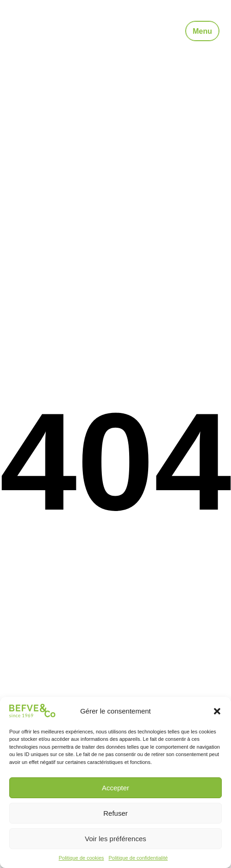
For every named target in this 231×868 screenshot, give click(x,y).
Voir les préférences (115, 839)
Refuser (115, 813)
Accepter (115, 788)
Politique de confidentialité (138, 858)
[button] (217, 711)
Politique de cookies (81, 858)
